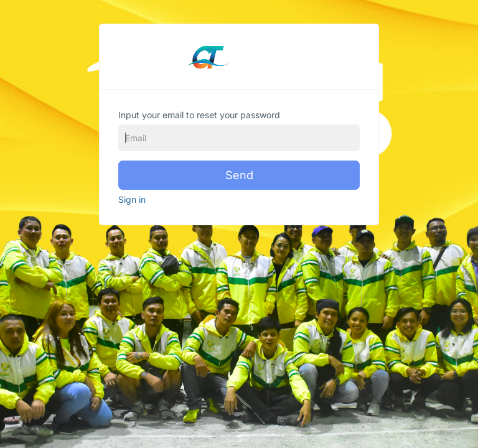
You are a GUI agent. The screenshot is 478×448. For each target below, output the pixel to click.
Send (239, 175)
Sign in (132, 199)
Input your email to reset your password (199, 115)
